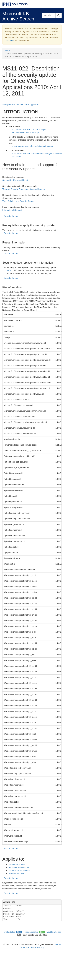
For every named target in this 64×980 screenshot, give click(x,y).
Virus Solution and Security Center (18, 201)
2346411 (10, 270)
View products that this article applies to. (21, 105)
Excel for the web (17, 865)
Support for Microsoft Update (16, 180)
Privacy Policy (37, 947)
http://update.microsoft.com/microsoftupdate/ (32, 146)
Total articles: (9, 932)
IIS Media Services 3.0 (19, 868)
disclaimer (10, 40)
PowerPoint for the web (19, 871)
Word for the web (17, 874)
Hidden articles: (31, 932)
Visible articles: (54, 932)
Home (8, 50)
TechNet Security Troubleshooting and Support (24, 189)
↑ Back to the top (10, 216)
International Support (12, 210)
